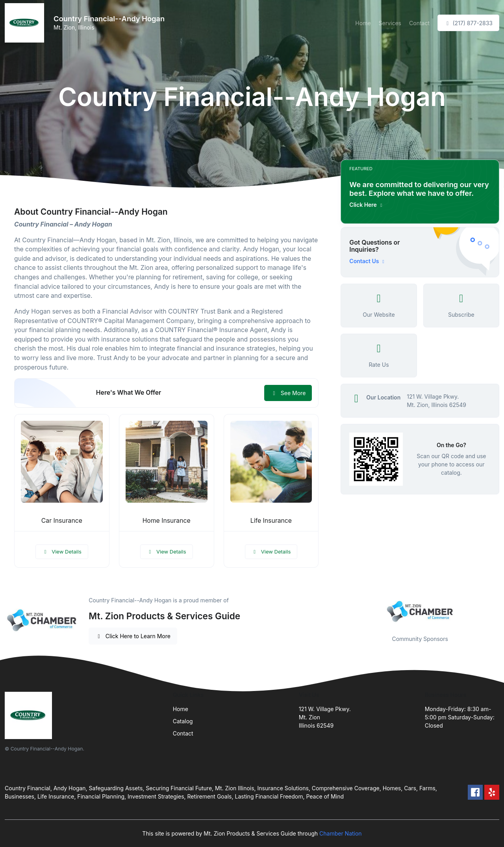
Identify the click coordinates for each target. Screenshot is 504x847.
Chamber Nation (341, 833)
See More (288, 393)
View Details (62, 552)
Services (390, 23)
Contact (419, 23)
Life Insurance (271, 521)
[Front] (26, 23)
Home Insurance (167, 521)
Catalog (183, 721)
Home (363, 23)
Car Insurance (62, 521)
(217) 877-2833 (468, 23)
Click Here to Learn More (133, 636)
